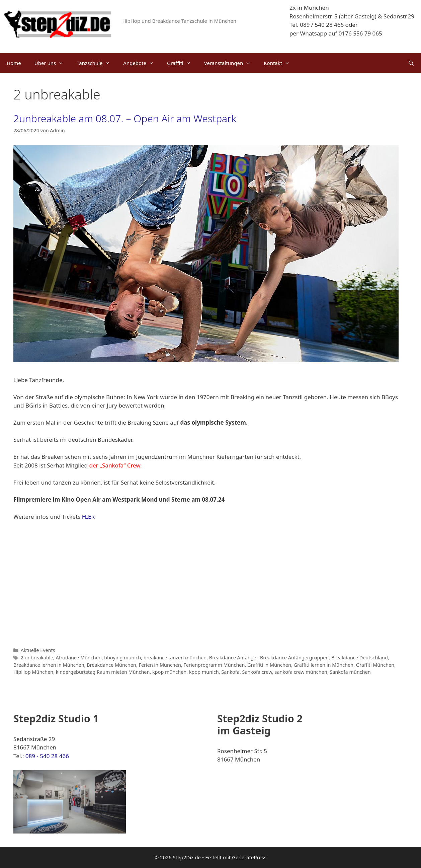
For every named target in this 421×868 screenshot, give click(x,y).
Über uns (52, 63)
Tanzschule (97, 63)
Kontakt (280, 63)
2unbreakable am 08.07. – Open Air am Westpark (125, 118)
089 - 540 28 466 (47, 756)
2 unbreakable (37, 658)
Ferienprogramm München (214, 665)
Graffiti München (375, 665)
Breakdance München (111, 665)
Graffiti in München (269, 665)
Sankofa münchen (350, 672)
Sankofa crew (257, 672)
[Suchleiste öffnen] (411, 63)
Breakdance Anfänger (233, 658)
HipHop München (33, 672)
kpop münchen (169, 672)
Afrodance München (79, 658)
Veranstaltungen (231, 63)
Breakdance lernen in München (49, 665)
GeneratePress (249, 857)
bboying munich (122, 658)
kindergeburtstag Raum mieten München (103, 672)
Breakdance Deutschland (360, 658)
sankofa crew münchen (301, 672)
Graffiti (182, 63)
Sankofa (230, 672)
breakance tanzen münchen (175, 658)
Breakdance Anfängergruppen (294, 658)
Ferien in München (160, 665)
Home (14, 63)
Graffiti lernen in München (324, 665)
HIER (88, 517)
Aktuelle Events (38, 650)
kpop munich (204, 672)
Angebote (142, 63)
